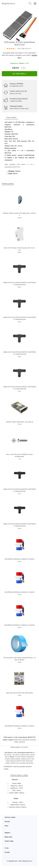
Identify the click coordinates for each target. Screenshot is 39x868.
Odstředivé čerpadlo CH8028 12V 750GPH (19, 592)
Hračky (16, 742)
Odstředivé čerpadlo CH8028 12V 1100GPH (19, 625)
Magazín (7, 833)
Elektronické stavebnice (29, 740)
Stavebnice (22, 742)
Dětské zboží (18, 740)
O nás (7, 848)
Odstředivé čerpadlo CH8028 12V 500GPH (19, 559)
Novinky (7, 822)
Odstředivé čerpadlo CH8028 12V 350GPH (19, 726)
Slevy (6, 826)
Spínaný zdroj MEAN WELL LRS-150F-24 (19, 422)
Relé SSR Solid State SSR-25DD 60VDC (19, 693)
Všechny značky (10, 817)
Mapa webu (8, 837)
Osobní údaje (9, 841)
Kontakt (7, 852)
